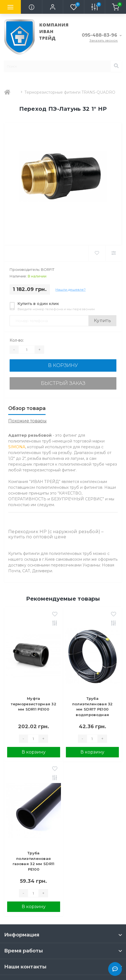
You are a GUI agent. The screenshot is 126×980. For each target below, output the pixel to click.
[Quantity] (27, 350)
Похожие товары (27, 421)
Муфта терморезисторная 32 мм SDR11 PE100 (33, 704)
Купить (102, 321)
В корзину (63, 365)
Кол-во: (17, 340)
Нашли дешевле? (71, 289)
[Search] (116, 66)
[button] (52, 7)
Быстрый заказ (63, 383)
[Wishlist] (97, 253)
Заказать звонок (104, 40)
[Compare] (114, 253)
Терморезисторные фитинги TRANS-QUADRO (70, 92)
